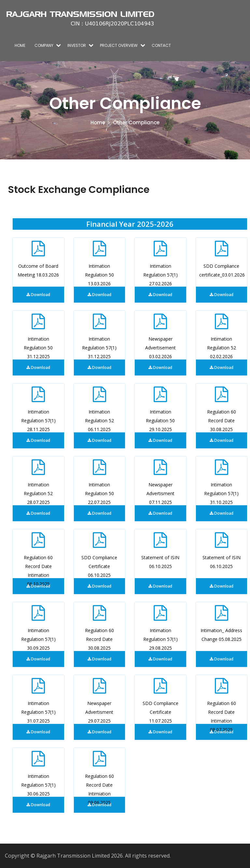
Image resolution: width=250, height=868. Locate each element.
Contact (161, 45)
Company (44, 45)
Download (38, 295)
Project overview (119, 45)
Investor (77, 45)
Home (20, 45)
